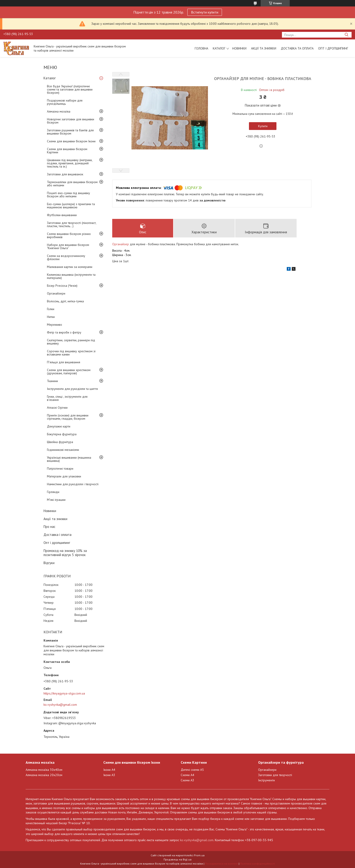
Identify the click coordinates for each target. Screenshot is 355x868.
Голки (51, 309)
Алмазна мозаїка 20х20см (44, 775)
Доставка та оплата (297, 48)
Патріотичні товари (60, 468)
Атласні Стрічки (57, 408)
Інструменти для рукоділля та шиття (72, 389)
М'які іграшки (56, 500)
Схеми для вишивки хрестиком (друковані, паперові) (69, 372)
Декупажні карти (59, 426)
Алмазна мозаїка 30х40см (44, 770)
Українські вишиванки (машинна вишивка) (69, 459)
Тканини (52, 381)
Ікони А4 (109, 770)
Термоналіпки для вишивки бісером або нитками (72, 184)
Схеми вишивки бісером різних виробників (69, 235)
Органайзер (121, 244)
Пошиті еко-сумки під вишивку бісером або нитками (68, 195)
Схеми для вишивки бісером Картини (67, 151)
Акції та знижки (264, 48)
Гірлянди (53, 492)
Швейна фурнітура (60, 442)
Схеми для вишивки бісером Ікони (71, 141)
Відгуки (49, 563)
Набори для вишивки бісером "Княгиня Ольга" (68, 246)
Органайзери (56, 293)
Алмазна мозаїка (59, 111)
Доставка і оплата (57, 535)
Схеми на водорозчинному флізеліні (66, 257)
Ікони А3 (109, 775)
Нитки (51, 317)
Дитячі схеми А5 (192, 770)
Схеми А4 (187, 775)
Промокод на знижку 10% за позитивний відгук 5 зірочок (65, 553)
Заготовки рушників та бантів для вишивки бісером (70, 132)
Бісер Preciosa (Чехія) (62, 286)
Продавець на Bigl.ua (177, 859)
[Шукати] (346, 35)
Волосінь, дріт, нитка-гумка (65, 301)
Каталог (219, 48)
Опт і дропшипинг (333, 48)
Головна (201, 48)
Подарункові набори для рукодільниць (65, 102)
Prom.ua (199, 855)
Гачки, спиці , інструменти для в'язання (67, 398)
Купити (263, 126)
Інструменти (266, 780)
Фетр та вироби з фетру (64, 332)
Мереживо (55, 325)
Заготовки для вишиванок (65, 174)
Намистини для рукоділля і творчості (73, 484)
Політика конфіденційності (257, 864)
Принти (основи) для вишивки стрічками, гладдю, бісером (68, 417)
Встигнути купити (205, 12)
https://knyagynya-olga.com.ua (64, 693)
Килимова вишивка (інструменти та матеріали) (71, 276)
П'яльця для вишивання (64, 362)
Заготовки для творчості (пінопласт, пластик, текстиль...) (72, 224)
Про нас (49, 527)
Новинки (239, 48)
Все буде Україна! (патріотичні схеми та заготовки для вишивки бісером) (70, 89)
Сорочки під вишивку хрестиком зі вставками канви (71, 353)
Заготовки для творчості (275, 775)
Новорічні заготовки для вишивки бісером (71, 121)
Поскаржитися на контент (221, 864)
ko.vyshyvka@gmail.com (60, 705)
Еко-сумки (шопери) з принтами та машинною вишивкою (71, 206)
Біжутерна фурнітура (62, 434)
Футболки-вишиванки (62, 215)
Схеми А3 (187, 780)
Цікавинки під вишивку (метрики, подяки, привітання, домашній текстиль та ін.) (70, 163)
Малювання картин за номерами (70, 267)
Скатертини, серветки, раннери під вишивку (71, 342)
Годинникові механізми (63, 450)
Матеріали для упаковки (64, 476)
